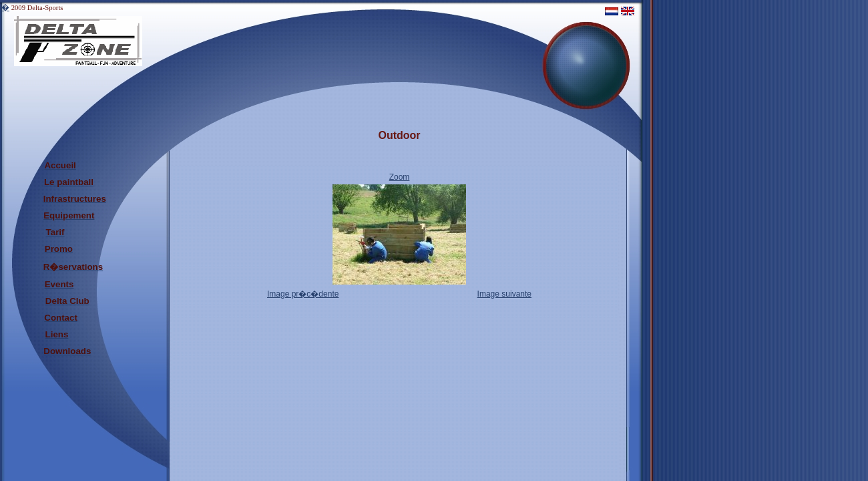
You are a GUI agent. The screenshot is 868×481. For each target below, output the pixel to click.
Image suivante (504, 294)
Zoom (400, 177)
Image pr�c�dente (303, 294)
